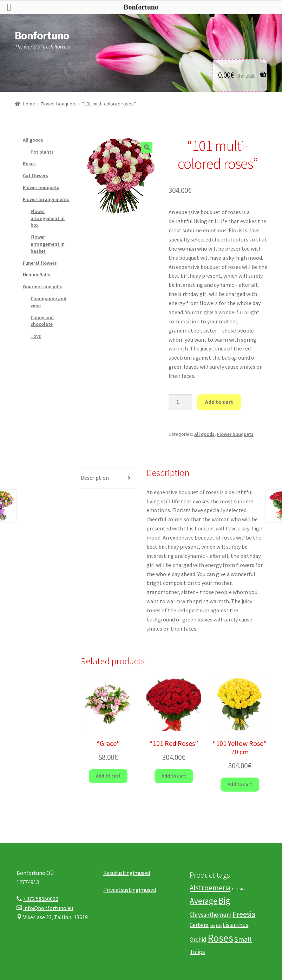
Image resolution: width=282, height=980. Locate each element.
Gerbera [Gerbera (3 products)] (199, 925)
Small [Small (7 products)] (243, 939)
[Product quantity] (181, 402)
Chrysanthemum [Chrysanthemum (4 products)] (211, 915)
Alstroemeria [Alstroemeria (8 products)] (210, 888)
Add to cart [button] (108, 776)
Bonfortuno (42, 36)
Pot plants (42, 152)
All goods (204, 434)
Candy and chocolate (42, 321)
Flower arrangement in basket (48, 244)
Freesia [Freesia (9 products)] (244, 914)
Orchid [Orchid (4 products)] (198, 940)
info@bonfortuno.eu (48, 908)
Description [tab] (95, 478)
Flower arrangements (46, 199)
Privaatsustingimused (130, 890)
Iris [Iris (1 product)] (212, 926)
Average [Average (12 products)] (204, 901)
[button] (147, 147)
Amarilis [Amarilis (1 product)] (238, 889)
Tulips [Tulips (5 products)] (197, 952)
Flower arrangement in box (48, 218)
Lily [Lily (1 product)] (219, 926)
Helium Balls (37, 275)
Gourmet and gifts (43, 286)
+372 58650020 (41, 899)
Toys (36, 336)
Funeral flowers (40, 263)
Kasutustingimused (127, 873)
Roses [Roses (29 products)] (220, 938)
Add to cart (219, 402)
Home (29, 104)
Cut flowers (35, 175)
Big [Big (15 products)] (224, 901)
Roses (29, 163)
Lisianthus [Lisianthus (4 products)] (235, 925)
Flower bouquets (59, 104)
